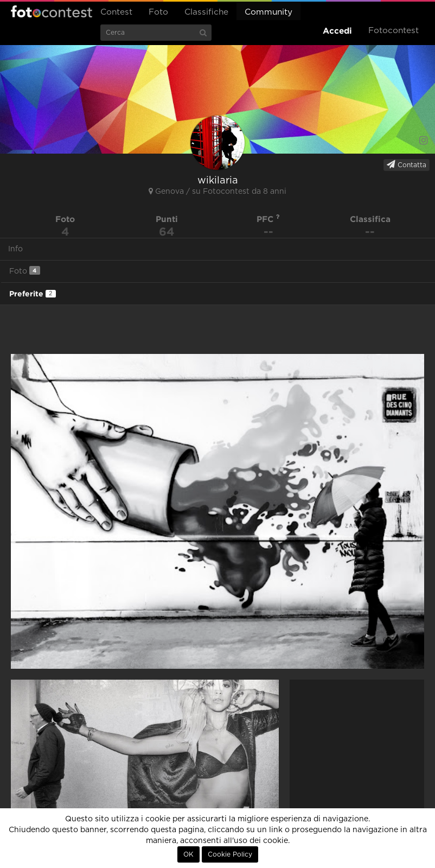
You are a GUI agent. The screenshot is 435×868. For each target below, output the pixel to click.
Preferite (33, 294)
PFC (268, 219)
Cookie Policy (230, 854)
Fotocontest (52, 11)
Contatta (407, 164)
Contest (116, 12)
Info (15, 249)
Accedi (337, 31)
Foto (158, 12)
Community (268, 12)
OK (188, 854)
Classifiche (206, 12)
